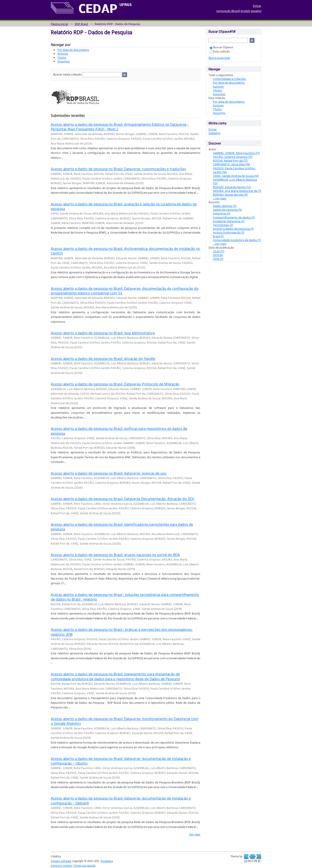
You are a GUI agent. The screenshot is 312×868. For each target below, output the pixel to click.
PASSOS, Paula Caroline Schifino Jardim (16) (234, 170)
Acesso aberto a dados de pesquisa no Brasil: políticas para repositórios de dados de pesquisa (119, 431)
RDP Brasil (81, 24)
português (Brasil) (228, 11)
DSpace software (61, 861)
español (256, 11)
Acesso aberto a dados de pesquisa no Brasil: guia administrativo (103, 333)
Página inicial (59, 24)
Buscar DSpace (221, 47)
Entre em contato (61, 866)
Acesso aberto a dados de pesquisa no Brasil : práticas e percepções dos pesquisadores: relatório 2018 (122, 632)
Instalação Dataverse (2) (229, 221)
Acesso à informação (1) (229, 232)
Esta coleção (220, 51)
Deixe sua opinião (85, 866)
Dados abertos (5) (225, 206)
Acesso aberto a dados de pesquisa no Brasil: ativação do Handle (103, 359)
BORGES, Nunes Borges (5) (230, 194)
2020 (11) (219, 251)
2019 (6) (218, 255)
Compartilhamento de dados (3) (234, 217)
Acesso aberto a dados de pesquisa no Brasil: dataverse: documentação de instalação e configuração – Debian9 (121, 800)
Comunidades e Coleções (229, 79)
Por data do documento (73, 50)
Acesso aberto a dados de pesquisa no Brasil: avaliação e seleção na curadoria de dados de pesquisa (124, 206)
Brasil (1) (218, 236)
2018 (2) (218, 259)
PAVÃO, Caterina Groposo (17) (233, 157)
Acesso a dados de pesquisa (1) (233, 229)
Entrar (257, 6)
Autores (63, 53)
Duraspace (107, 861)
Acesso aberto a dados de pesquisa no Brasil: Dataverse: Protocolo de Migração (115, 384)
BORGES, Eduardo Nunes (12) (232, 187)
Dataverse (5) (222, 213)
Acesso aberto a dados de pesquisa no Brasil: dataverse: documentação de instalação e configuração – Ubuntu (121, 761)
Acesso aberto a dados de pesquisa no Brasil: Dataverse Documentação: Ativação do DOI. (123, 499)
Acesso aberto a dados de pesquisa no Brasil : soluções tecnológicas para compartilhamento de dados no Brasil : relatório (125, 597)
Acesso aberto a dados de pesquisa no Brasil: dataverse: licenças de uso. (109, 473)
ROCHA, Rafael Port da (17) (230, 160)
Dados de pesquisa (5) (227, 210)
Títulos (62, 57)
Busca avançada (219, 58)
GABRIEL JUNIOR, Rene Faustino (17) (236, 153)
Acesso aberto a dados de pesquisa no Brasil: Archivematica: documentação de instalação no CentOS (125, 251)
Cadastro (214, 133)
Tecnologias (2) (223, 225)
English (245, 11)
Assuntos (64, 61)
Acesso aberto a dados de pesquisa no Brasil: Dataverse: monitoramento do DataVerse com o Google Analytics (125, 721)
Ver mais (195, 834)
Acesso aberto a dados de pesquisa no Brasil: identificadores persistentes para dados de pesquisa (122, 527)
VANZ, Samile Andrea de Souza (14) (236, 176)
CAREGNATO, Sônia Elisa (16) (231, 164)
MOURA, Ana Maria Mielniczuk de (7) (237, 191)
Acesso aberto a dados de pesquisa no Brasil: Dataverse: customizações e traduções (118, 169)
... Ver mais (220, 198)
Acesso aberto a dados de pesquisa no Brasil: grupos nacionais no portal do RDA (115, 555)
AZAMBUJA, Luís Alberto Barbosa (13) (235, 181)
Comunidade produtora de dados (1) (237, 240)
